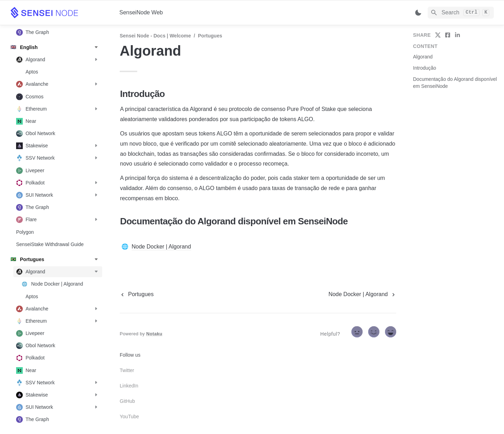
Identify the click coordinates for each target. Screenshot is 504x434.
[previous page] (137, 294)
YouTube (129, 416)
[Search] (461, 13)
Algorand (423, 57)
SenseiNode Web (141, 12)
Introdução (425, 68)
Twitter (127, 370)
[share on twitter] (438, 35)
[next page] (362, 294)
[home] (59, 13)
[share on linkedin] (457, 35)
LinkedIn (129, 386)
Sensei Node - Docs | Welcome (155, 36)
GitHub (127, 401)
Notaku (154, 334)
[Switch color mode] (418, 13)
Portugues (210, 36)
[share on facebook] (448, 35)
